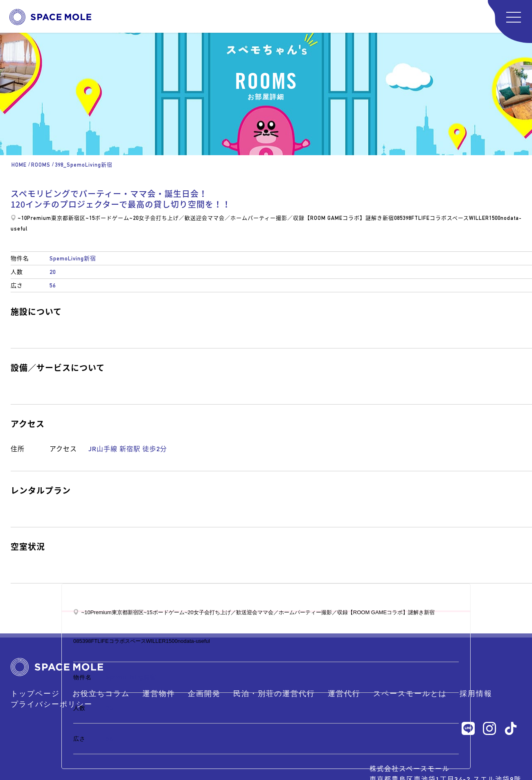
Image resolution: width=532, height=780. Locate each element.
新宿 (388, 218)
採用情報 (476, 693)
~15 (90, 218)
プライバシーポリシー (52, 704)
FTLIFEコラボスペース (440, 218)
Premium (39, 218)
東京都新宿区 (68, 218)
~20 (134, 218)
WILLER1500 (485, 218)
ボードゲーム (112, 218)
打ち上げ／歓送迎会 (182, 218)
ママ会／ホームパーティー (242, 218)
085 (398, 218)
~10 (22, 218)
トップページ (35, 693)
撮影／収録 (290, 218)
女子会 (147, 218)
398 (407, 218)
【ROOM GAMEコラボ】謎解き (344, 218)
